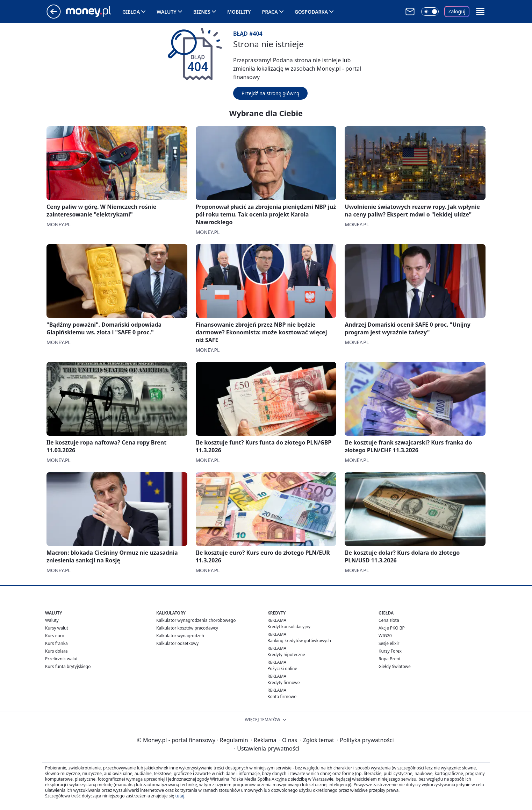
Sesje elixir (389, 643)
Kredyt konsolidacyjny (289, 627)
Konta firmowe (282, 697)
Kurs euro (55, 636)
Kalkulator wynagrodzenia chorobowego (196, 620)
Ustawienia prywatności (267, 748)
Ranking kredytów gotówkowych (299, 641)
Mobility (239, 12)
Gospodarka (311, 12)
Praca (270, 12)
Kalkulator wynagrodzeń (180, 636)
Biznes (202, 12)
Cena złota (389, 620)
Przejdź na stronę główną (270, 93)
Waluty (167, 12)
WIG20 (385, 636)
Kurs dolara (56, 651)
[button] (480, 12)
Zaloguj (457, 11)
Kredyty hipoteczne (286, 655)
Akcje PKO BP (392, 628)
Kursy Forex (390, 651)
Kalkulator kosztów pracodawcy (187, 628)
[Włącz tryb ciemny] (430, 12)
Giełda (131, 12)
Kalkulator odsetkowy (177, 643)
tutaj (180, 796)
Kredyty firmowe (284, 683)
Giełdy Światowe (395, 666)
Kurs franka (56, 643)
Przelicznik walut (61, 659)
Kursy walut (57, 628)
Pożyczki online (282, 669)
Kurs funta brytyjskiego (68, 666)
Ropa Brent (390, 659)
